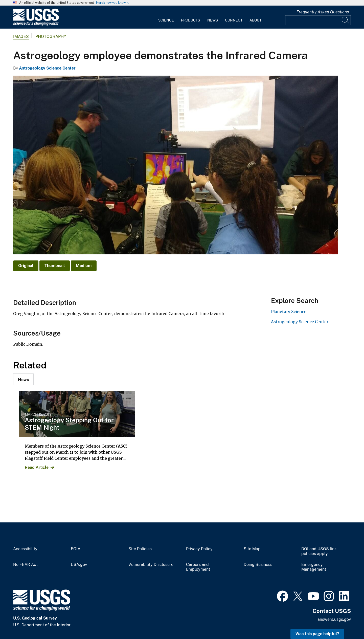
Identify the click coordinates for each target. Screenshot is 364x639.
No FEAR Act (25, 565)
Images (21, 37)
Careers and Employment (198, 567)
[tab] (23, 379)
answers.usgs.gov (334, 619)
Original (26, 266)
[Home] (36, 24)
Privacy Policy (199, 549)
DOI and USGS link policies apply (319, 551)
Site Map (252, 549)
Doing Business (258, 565)
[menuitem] (166, 17)
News (213, 20)
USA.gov (79, 565)
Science (166, 20)
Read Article (37, 467)
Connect (234, 20)
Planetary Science (289, 312)
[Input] (318, 20)
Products (190, 20)
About (255, 20)
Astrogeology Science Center (47, 68)
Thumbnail (55, 266)
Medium (84, 266)
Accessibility (25, 549)
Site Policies (140, 549)
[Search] (346, 20)
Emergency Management (314, 567)
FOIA (76, 549)
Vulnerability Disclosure (151, 565)
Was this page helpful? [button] (317, 634)
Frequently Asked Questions (323, 12)
